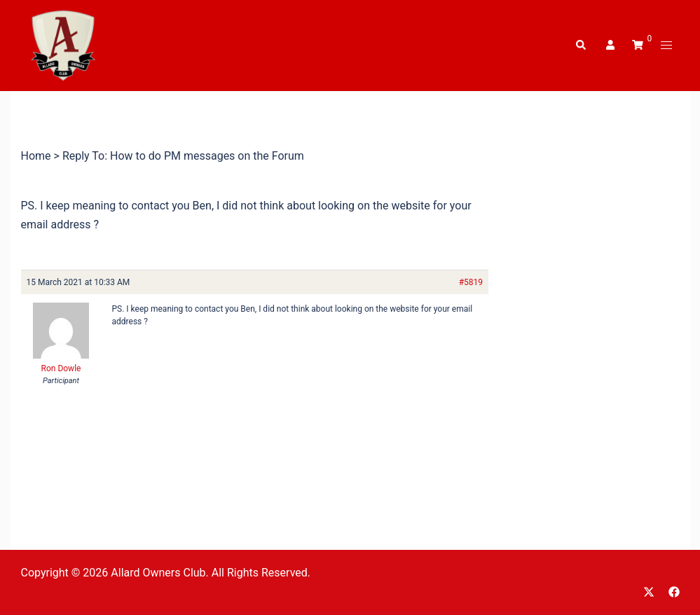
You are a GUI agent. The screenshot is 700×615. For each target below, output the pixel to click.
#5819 (471, 282)
